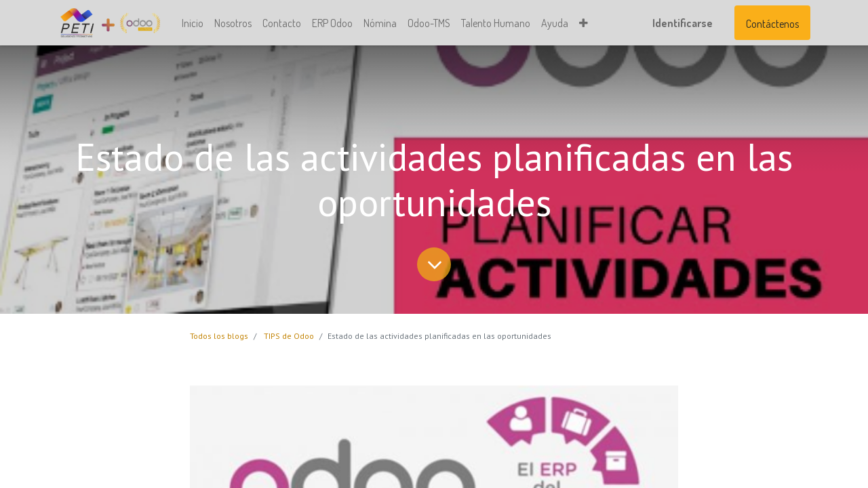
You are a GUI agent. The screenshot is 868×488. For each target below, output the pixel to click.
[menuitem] (193, 23)
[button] (584, 23)
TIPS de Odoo (289, 336)
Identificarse (683, 23)
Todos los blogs (219, 336)
